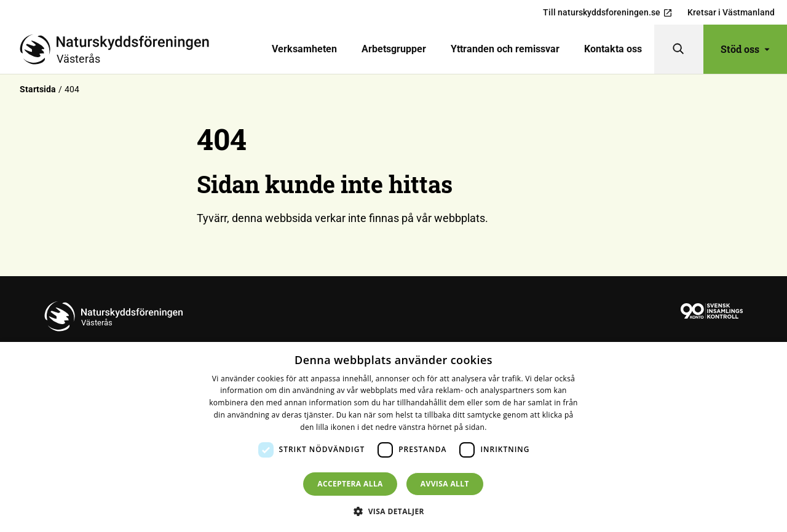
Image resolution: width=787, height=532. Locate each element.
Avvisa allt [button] (445, 484)
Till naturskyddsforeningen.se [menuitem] (608, 13)
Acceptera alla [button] (350, 484)
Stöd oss (745, 49)
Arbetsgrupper (394, 49)
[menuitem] (304, 49)
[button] (393, 511)
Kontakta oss (613, 49)
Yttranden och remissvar (505, 49)
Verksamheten (304, 49)
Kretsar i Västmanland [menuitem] (731, 12)
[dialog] (393, 437)
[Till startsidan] (119, 49)
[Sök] (679, 49)
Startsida (38, 89)
